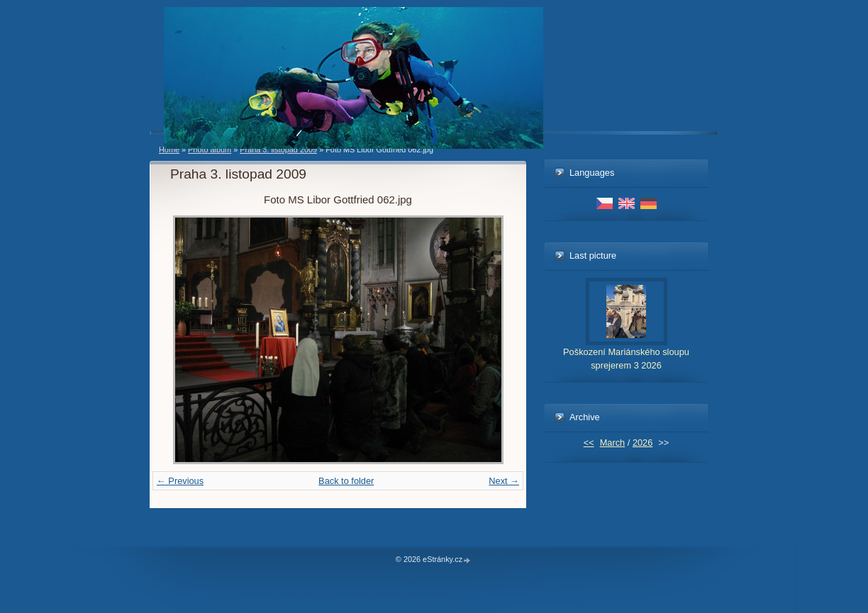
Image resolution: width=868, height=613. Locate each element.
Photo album (210, 150)
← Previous (180, 481)
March (613, 443)
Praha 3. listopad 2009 (278, 150)
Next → (504, 481)
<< (589, 443)
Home (169, 150)
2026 (642, 443)
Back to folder (346, 481)
